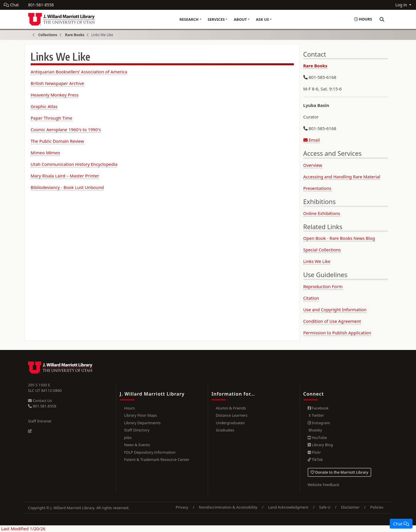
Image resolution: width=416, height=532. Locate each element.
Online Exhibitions (322, 213)
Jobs (128, 438)
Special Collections (322, 250)
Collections (48, 35)
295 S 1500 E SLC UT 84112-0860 (45, 388)
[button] (401, 524)
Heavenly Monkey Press (55, 95)
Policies (377, 507)
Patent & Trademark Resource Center (157, 459)
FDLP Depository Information (150, 452)
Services (216, 19)
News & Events (137, 445)
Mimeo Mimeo (45, 153)
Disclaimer (350, 507)
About (240, 19)
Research (189, 19)
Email (312, 140)
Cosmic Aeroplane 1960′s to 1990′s (66, 129)
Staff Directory (137, 430)
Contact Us (40, 401)
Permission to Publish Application (337, 333)
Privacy (182, 507)
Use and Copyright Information (335, 309)
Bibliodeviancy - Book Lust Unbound (67, 187)
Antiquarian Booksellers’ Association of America (79, 72)
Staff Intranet (40, 421)
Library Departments (143, 423)
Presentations (317, 188)
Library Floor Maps (141, 415)
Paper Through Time (51, 118)
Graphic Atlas (44, 106)
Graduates (225, 430)
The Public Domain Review (57, 141)
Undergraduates (230, 423)
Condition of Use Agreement (332, 321)
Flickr (314, 452)
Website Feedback (324, 485)
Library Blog (320, 445)
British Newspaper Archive (57, 83)
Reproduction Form (323, 286)
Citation (311, 298)
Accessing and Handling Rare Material (342, 177)
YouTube (317, 438)
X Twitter (316, 415)
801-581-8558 (41, 5)
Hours (130, 408)
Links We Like (317, 261)
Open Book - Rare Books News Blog (339, 238)
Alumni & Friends (231, 408)
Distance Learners (232, 415)
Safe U (325, 507)
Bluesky (315, 430)
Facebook (318, 408)
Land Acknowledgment (288, 507)
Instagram (319, 423)
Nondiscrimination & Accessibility (228, 507)
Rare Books (75, 35)
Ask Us (262, 19)
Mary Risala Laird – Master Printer (65, 176)
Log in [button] (402, 5)
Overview (313, 165)
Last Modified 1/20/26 (23, 529)
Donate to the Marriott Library (339, 472)
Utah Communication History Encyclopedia (74, 164)
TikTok (315, 459)
